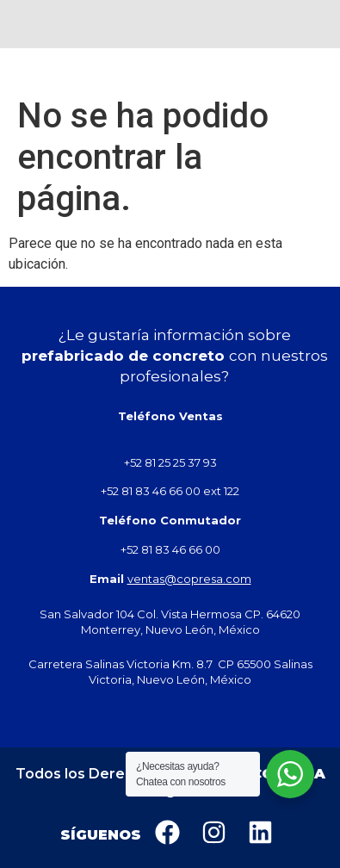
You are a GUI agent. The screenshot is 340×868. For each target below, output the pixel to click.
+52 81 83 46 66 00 (170, 549)
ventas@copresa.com (189, 579)
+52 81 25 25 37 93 (170, 462)
